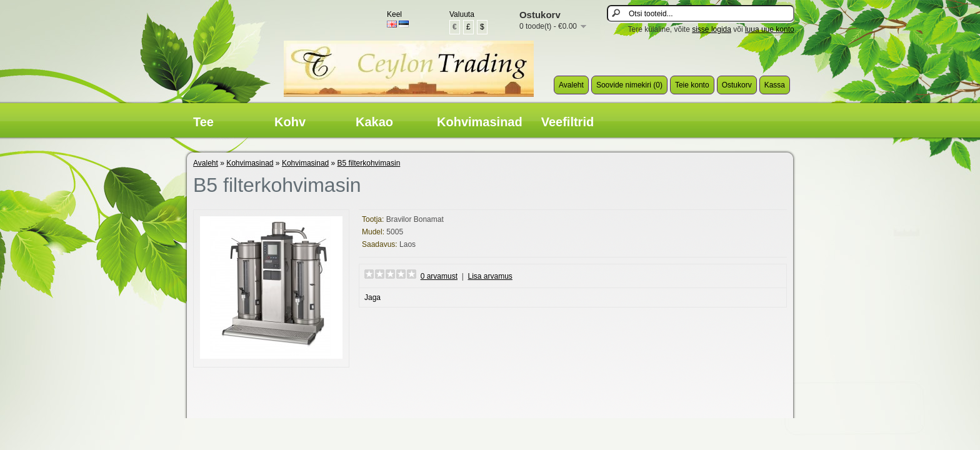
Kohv (290, 122)
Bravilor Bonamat (415, 219)
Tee (203, 122)
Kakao (374, 122)
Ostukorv (737, 85)
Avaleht (571, 85)
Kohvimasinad (480, 122)
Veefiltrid (567, 122)
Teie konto (692, 85)
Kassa (775, 85)
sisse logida (712, 29)
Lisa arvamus (490, 276)
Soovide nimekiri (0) (629, 85)
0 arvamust (439, 276)
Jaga (372, 297)
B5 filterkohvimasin (369, 163)
